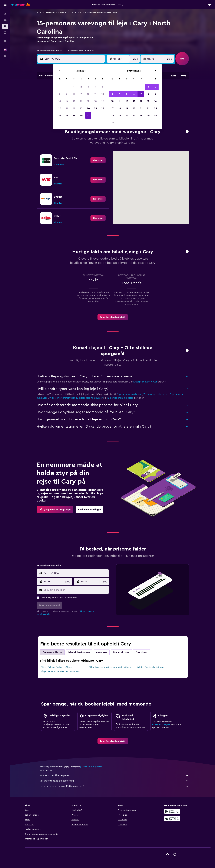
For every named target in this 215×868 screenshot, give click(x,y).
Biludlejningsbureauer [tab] (79, 652)
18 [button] (95, 101)
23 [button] (81, 108)
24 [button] (88, 108)
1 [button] (74, 87)
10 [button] (88, 94)
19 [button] (103, 101)
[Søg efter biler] (5, 26)
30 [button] (81, 115)
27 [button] (60, 115)
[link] (98, 160)
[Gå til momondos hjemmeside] (20, 4)
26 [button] (103, 108)
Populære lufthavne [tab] (52, 652)
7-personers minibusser (156, 394)
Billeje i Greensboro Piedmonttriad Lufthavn (110, 667)
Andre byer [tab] (102, 652)
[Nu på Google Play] (172, 811)
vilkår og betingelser (87, 611)
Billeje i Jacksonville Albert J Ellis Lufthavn (60, 671)
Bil (38, 12)
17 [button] (88, 101)
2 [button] (81, 87)
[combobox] (49, 50)
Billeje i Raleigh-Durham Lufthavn (56, 667)
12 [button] (103, 94)
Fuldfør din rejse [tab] (121, 652)
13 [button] (60, 101)
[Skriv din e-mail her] (76, 590)
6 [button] (60, 94)
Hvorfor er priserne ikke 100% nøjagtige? (114, 786)
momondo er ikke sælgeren (114, 775)
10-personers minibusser (89, 398)
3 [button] (88, 87)
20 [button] (60, 108)
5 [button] (103, 87)
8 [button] (74, 94)
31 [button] (88, 115)
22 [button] (74, 108)
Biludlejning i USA (49, 12)
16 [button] (81, 101)
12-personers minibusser (120, 398)
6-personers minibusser (130, 394)
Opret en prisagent (161, 724)
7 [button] (67, 94)
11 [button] (95, 94)
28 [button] (67, 115)
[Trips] (5, 41)
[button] (5, 5)
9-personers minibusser (62, 398)
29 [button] (74, 115)
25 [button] (95, 108)
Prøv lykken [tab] (141, 652)
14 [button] (67, 101)
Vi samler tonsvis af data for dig (114, 781)
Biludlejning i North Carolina (72, 12)
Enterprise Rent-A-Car (145, 382)
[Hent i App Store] (172, 819)
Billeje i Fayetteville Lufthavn (151, 667)
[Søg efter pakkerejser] (5, 33)
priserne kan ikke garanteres (92, 767)
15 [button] (74, 101)
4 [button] (95, 87)
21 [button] (67, 108)
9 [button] (81, 94)
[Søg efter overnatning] (5, 20)
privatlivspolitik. (43, 614)
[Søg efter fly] (5, 14)
